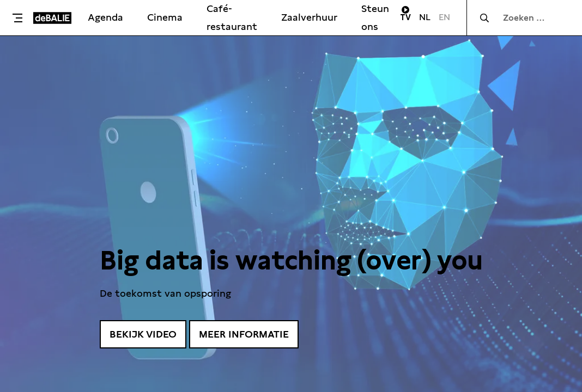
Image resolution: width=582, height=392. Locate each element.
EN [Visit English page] (444, 17)
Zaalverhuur (309, 17)
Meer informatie (244, 334)
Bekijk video (143, 334)
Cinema (165, 17)
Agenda (105, 17)
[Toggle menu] (19, 18)
